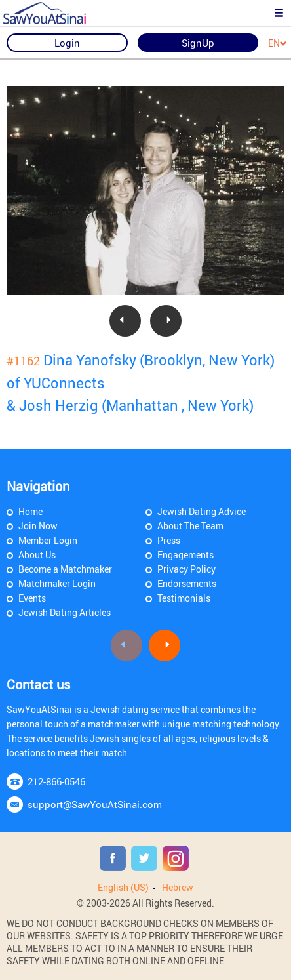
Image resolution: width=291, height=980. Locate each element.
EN (278, 44)
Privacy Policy (186, 569)
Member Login (48, 540)
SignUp (198, 43)
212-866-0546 (56, 781)
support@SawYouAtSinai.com (95, 804)
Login (67, 43)
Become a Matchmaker (65, 569)
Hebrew (178, 887)
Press (169, 540)
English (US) (123, 887)
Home (30, 511)
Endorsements (187, 583)
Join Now (38, 526)
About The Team (190, 526)
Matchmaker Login (57, 583)
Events (32, 598)
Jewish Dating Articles (65, 612)
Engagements (185, 555)
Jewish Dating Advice (202, 511)
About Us (37, 555)
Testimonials (184, 598)
